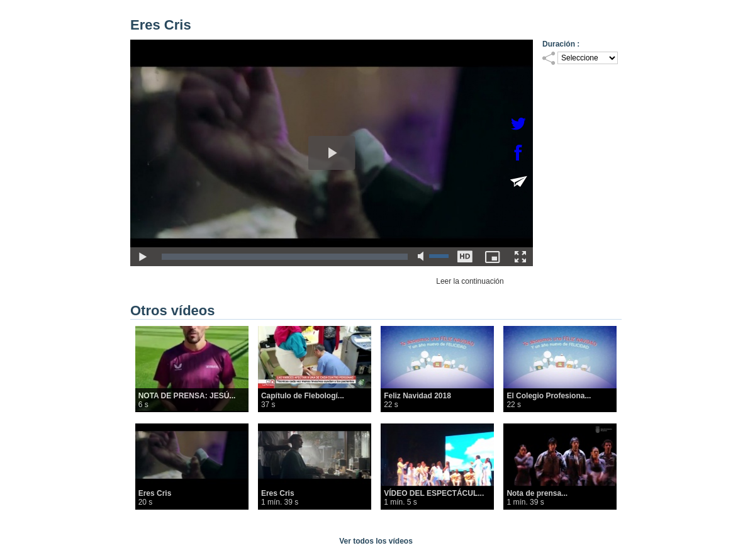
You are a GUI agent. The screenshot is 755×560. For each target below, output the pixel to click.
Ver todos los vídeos (376, 541)
